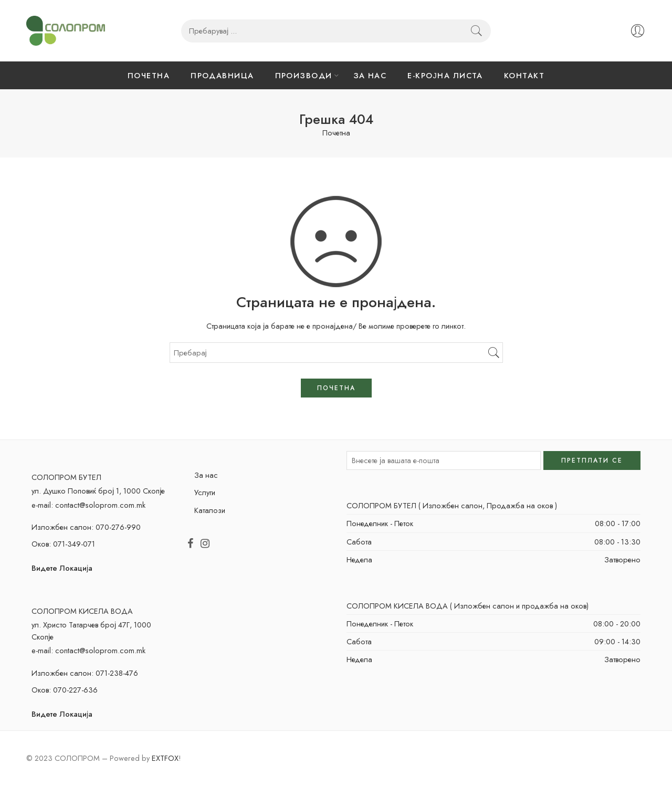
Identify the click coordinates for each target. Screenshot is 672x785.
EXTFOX (165, 758)
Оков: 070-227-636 (65, 690)
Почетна (336, 133)
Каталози (210, 510)
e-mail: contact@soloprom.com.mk (88, 505)
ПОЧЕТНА (149, 75)
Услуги (205, 492)
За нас (206, 475)
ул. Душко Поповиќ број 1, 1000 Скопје (98, 491)
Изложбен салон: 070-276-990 (86, 527)
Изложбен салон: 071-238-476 (85, 673)
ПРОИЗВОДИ (304, 75)
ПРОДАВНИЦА (222, 75)
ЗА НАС (370, 75)
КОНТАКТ (524, 75)
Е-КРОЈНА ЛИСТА (445, 75)
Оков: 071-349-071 (63, 544)
